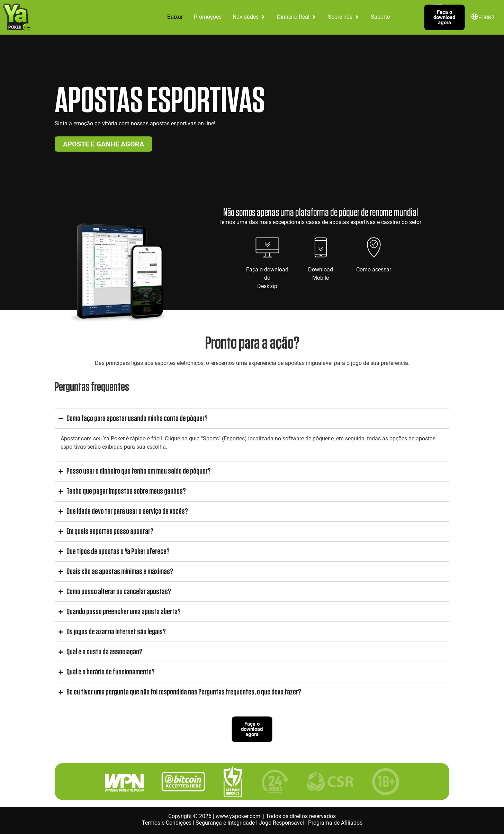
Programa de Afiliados (335, 823)
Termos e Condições (167, 823)
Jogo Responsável (281, 823)
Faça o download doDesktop (267, 278)
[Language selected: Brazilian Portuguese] (485, 17)
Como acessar (374, 270)
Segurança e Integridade (225, 823)
